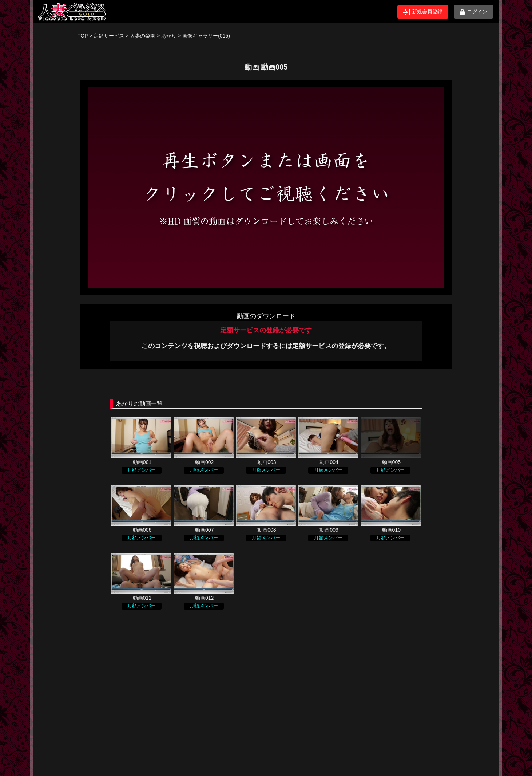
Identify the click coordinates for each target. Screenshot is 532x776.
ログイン (474, 12)
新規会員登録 (423, 12)
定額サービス (109, 36)
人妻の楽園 (143, 36)
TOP (83, 36)
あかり (169, 36)
